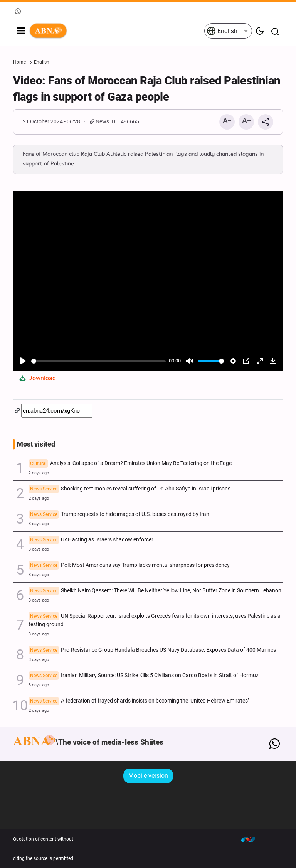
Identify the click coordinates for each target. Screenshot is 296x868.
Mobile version (148, 776)
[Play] (23, 361)
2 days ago (39, 473)
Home (19, 62)
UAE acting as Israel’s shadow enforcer (91, 540)
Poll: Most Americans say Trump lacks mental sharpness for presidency (129, 566)
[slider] (98, 361)
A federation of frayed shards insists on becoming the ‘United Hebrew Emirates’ (139, 701)
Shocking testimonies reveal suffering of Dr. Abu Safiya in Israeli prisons (129, 489)
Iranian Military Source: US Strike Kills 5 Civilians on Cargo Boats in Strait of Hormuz (144, 676)
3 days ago (39, 524)
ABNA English (116, 31)
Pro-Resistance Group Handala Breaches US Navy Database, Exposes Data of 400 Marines (152, 651)
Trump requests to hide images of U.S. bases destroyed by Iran (119, 515)
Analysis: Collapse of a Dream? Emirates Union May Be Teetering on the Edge (130, 464)
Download (37, 378)
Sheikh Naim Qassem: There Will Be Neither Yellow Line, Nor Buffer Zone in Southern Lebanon (155, 591)
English (222, 31)
